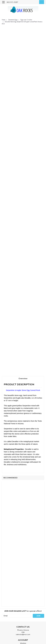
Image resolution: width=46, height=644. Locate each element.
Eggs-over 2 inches (26, 20)
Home (4, 20)
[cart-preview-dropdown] (41, 2)
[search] (31, 3)
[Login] (36, 3)
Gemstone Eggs (13, 20)
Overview (23, 379)
